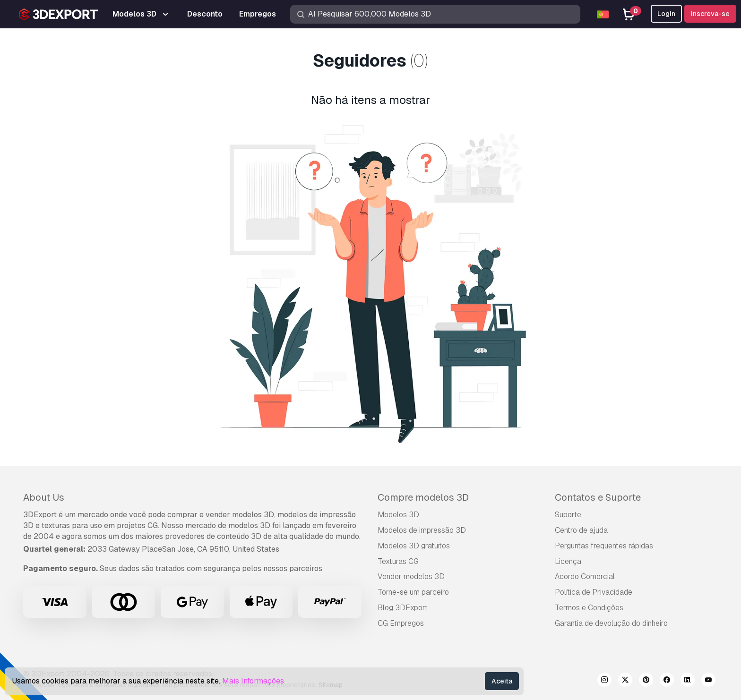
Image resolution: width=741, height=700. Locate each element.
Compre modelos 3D (423, 497)
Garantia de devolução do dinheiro (611, 623)
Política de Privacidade (594, 592)
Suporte (568, 515)
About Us (44, 497)
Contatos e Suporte (598, 497)
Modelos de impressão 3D (422, 530)
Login (666, 14)
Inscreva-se (710, 14)
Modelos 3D (398, 515)
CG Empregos (401, 623)
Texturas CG (398, 561)
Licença (568, 561)
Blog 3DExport (403, 608)
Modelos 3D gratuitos (414, 546)
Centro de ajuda (581, 530)
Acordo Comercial (585, 576)
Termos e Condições (589, 608)
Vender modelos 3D (411, 576)
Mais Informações (253, 681)
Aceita (502, 681)
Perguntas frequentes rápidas (604, 546)
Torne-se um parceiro (413, 592)
